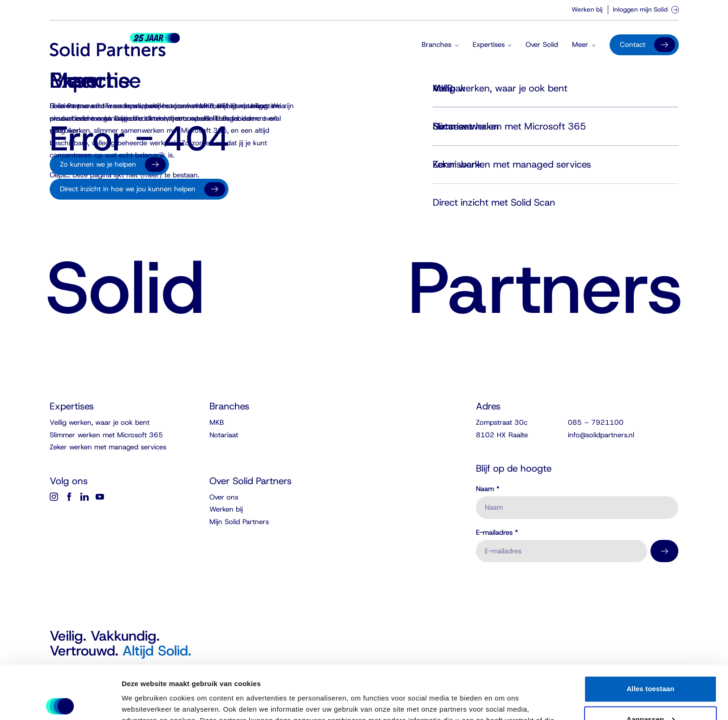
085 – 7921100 (596, 422)
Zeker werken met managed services (108, 447)
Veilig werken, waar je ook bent (100, 422)
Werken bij (587, 9)
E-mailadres (497, 533)
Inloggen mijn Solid (646, 9)
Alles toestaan (650, 633)
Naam (488, 489)
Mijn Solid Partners (239, 522)
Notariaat (224, 435)
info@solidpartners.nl (601, 435)
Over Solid (542, 45)
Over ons (224, 497)
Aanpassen (651, 664)
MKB (217, 422)
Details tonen (144, 702)
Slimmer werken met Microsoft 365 (106, 435)
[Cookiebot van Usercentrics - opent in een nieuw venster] (60, 702)
